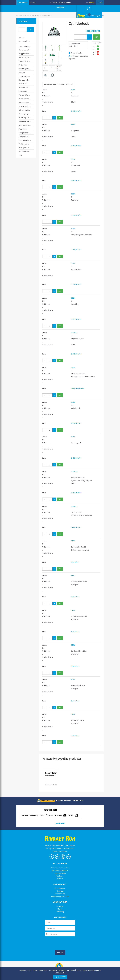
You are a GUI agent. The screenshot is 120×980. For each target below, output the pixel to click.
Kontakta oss (60, 888)
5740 (73, 714)
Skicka (60, 953)
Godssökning (60, 894)
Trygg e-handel (60, 873)
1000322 (74, 333)
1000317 (74, 506)
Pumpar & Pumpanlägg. (32, 15)
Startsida (19, 15)
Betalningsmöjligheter (60, 870)
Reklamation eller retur (60, 897)
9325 (73, 124)
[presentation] (63, 943)
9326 (73, 159)
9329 (73, 194)
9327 (73, 90)
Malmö (68, 2)
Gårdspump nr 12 (47, 15)
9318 (73, 367)
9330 (73, 402)
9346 (73, 229)
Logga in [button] (98, 2)
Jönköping (60, 7)
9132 (73, 541)
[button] (88, 8)
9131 (73, 576)
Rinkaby (62, 2)
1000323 (74, 471)
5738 (73, 680)
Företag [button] (33, 2)
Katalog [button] (86, 2)
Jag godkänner (60, 977)
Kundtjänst (60, 876)
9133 (73, 610)
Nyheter (60, 879)
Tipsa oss (60, 891)
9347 (73, 437)
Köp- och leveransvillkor (60, 868)
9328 (73, 298)
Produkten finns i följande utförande (58, 84)
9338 (73, 263)
